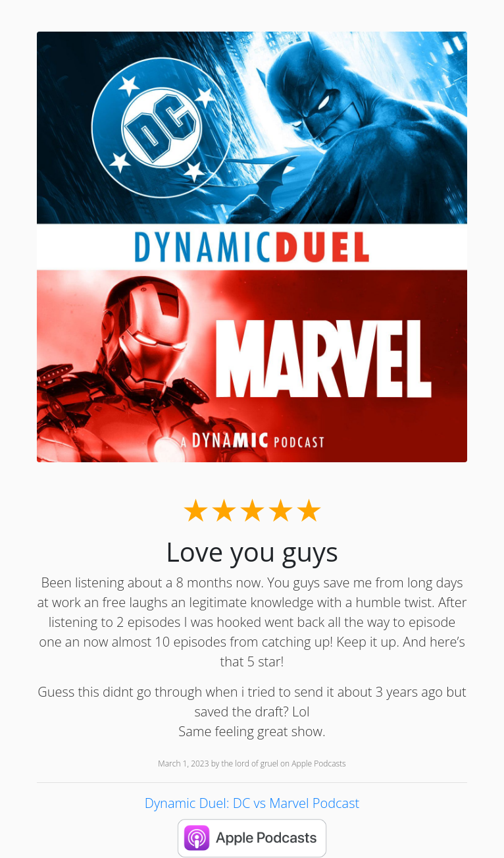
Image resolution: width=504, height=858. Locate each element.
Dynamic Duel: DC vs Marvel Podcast (252, 803)
